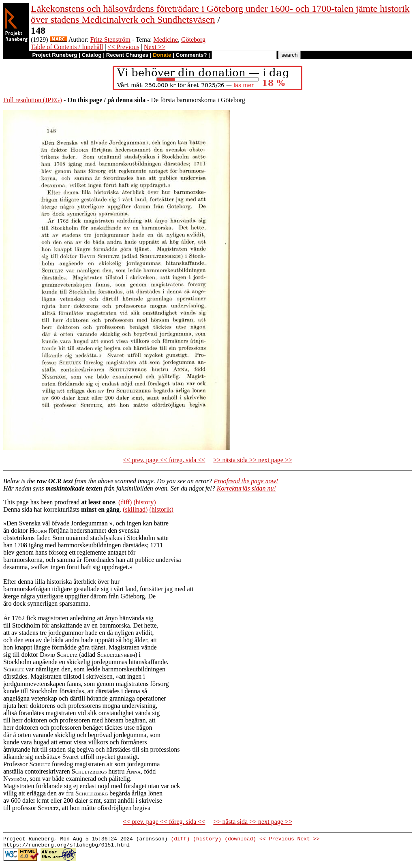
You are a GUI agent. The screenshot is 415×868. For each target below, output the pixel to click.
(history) (144, 502)
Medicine (165, 40)
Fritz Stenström (110, 40)
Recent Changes (127, 55)
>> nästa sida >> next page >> (253, 460)
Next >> (155, 47)
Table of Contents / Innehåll (67, 47)
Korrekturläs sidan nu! (246, 488)
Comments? (191, 55)
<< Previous (124, 47)
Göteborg (193, 40)
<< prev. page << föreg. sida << (164, 460)
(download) (240, 840)
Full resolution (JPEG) (33, 100)
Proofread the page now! (246, 481)
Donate (162, 55)
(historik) (161, 509)
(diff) (125, 502)
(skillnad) (135, 509)
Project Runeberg (55, 55)
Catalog (92, 55)
